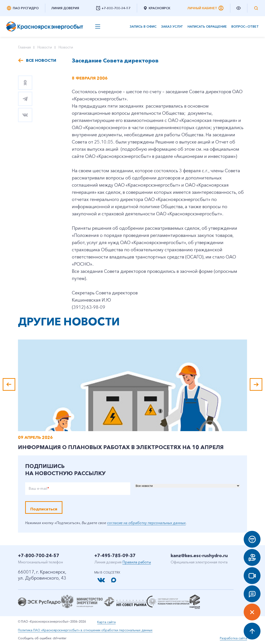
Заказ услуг (172, 27)
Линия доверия (65, 8)
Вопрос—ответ (245, 27)
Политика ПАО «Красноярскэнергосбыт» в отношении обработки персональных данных (85, 630)
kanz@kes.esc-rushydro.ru (199, 556)
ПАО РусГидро (22, 8)
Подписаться (44, 509)
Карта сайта (106, 622)
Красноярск (157, 8)
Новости (45, 47)
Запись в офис (143, 27)
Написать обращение (207, 27)
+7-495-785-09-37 (115, 556)
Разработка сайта (233, 638)
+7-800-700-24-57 (39, 556)
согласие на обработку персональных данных (146, 523)
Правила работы (137, 562)
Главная (24, 47)
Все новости (41, 60)
